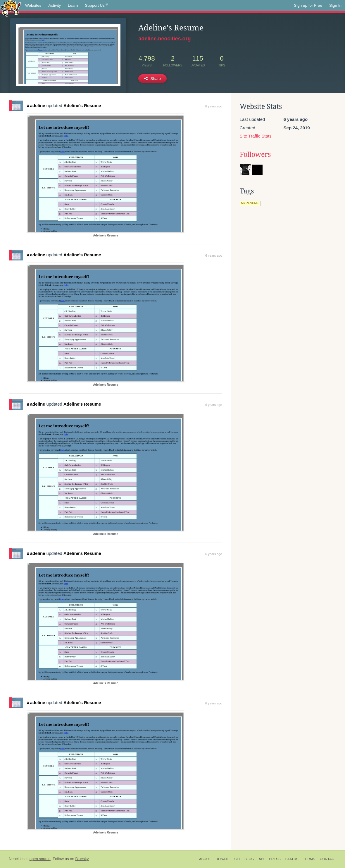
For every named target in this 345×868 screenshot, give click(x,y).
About (205, 859)
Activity (55, 5)
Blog (249, 859)
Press (275, 859)
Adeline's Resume (82, 106)
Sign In (335, 5)
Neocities (17, 859)
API (262, 859)
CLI (237, 859)
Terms (309, 859)
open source (40, 859)
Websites (33, 5)
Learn (73, 5)
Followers (255, 155)
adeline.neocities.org (164, 39)
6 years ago (214, 106)
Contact (328, 859)
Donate (222, 859)
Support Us (97, 6)
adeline (36, 106)
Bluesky (82, 859)
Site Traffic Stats (256, 136)
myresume (250, 203)
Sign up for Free (308, 5)
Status (292, 859)
